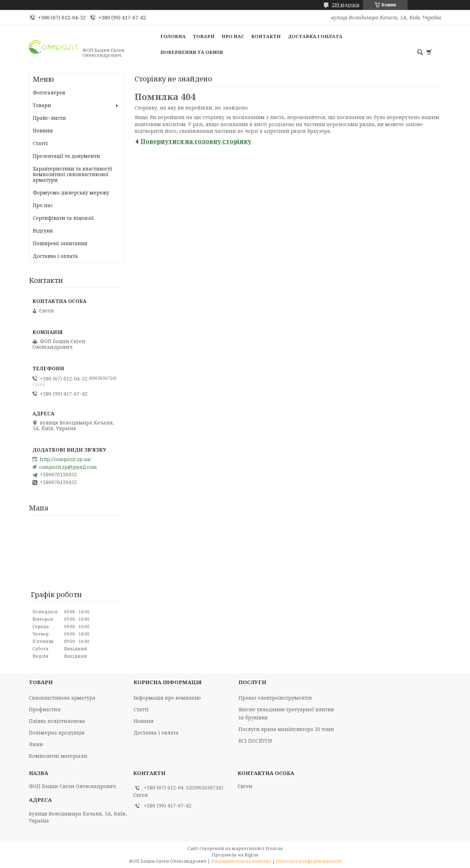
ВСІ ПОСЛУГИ (255, 741)
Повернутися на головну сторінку (196, 141)
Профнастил (45, 709)
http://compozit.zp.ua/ (66, 459)
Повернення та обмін (192, 52)
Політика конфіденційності (309, 861)
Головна (173, 36)
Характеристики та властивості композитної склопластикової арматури (72, 174)
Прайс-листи (49, 118)
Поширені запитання (60, 243)
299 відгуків (346, 5)
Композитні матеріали (58, 756)
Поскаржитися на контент (241, 861)
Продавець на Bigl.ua (235, 855)
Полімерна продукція (57, 733)
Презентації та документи (66, 156)
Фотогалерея (49, 92)
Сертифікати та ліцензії (63, 218)
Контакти (266, 36)
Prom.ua (274, 848)
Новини (43, 131)
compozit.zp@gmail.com (68, 467)
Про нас (233, 36)
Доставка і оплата (315, 36)
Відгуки (43, 231)
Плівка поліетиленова (57, 721)
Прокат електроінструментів (275, 698)
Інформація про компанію (167, 698)
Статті (40, 143)
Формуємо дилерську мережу (71, 193)
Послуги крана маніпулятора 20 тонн (286, 729)
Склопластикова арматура (62, 698)
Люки (36, 744)
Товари (204, 36)
